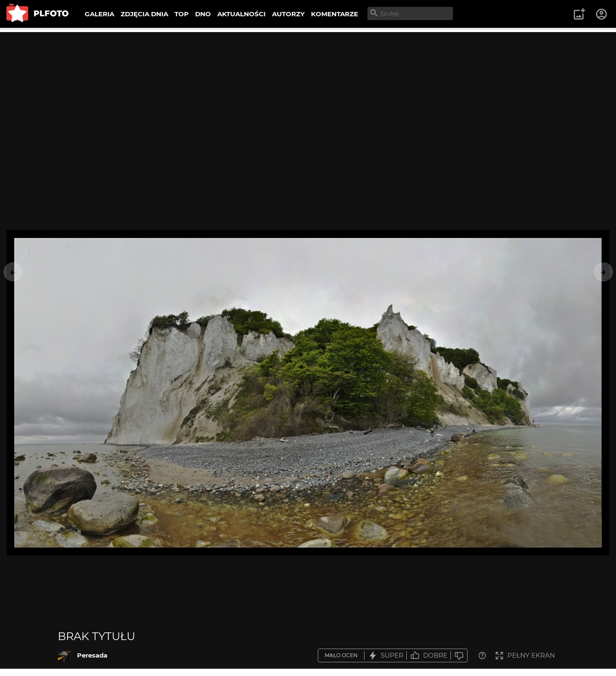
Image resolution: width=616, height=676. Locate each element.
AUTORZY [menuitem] (288, 14)
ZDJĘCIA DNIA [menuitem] (144, 14)
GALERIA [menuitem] (99, 14)
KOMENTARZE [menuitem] (335, 14)
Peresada (92, 655)
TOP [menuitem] (182, 14)
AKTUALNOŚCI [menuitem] (241, 14)
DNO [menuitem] (203, 14)
